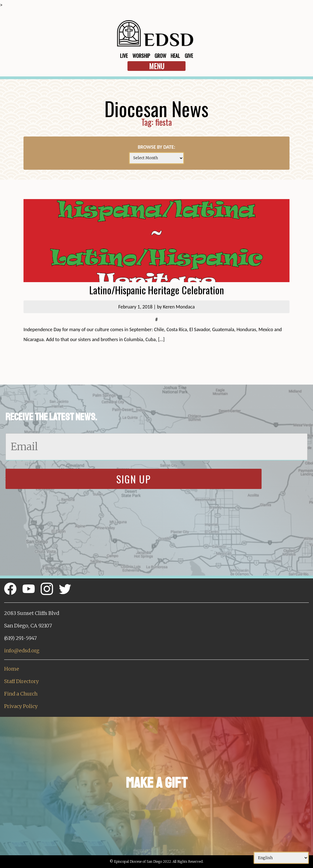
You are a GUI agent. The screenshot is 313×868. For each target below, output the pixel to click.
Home (12, 669)
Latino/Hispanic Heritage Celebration (157, 290)
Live (124, 56)
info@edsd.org (22, 651)
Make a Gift (157, 783)
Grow (160, 56)
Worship (141, 56)
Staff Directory (21, 681)
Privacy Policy (21, 706)
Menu (157, 66)
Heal (175, 56)
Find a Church (21, 694)
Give (189, 56)
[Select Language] (281, 858)
